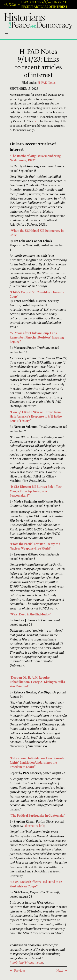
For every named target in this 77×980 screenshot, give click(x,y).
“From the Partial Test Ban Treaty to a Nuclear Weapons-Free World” (35, 546)
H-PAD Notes (47, 83)
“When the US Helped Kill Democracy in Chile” (37, 233)
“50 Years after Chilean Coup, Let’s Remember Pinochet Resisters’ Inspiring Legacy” (37, 337)
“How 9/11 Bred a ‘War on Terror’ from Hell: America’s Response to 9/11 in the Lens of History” (36, 416)
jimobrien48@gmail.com (26, 962)
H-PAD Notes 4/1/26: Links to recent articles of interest (44, 5)
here (37, 121)
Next (60, 970)
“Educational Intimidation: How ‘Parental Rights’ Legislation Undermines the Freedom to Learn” (37, 763)
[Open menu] (7, 35)
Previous (20, 970)
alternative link (34, 826)
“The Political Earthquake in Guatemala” (37, 815)
